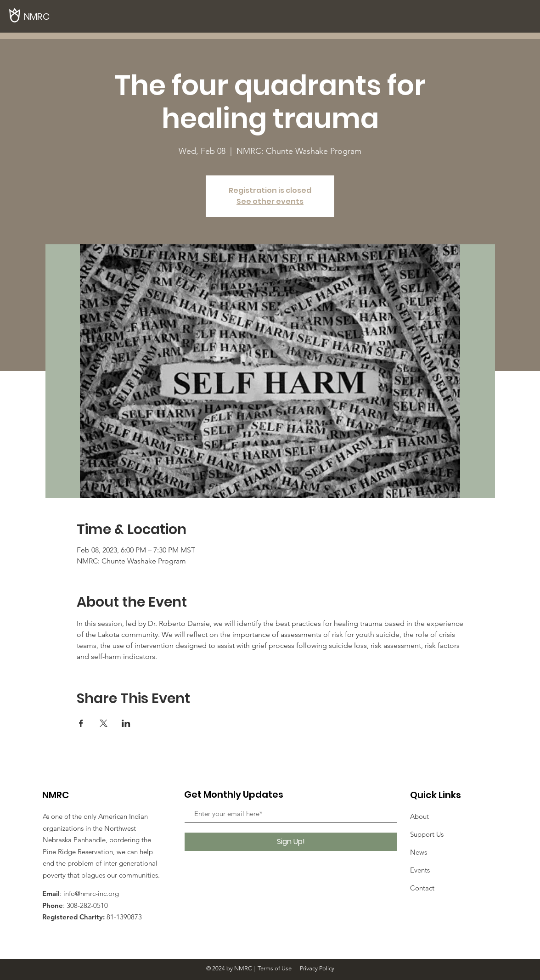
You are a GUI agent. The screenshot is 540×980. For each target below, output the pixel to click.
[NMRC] (55, 16)
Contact (422, 888)
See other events (270, 201)
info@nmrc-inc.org (91, 893)
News (419, 852)
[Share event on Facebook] (81, 723)
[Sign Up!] (291, 842)
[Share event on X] (104, 723)
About (419, 816)
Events (420, 870)
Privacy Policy (316, 968)
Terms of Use (275, 968)
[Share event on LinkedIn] (126, 723)
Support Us (427, 834)
